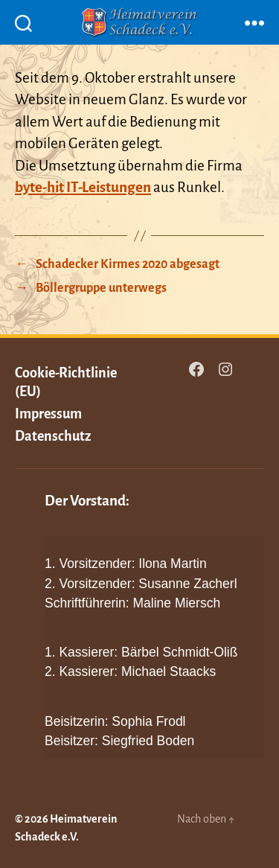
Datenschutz (53, 436)
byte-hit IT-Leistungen (83, 187)
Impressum (48, 414)
